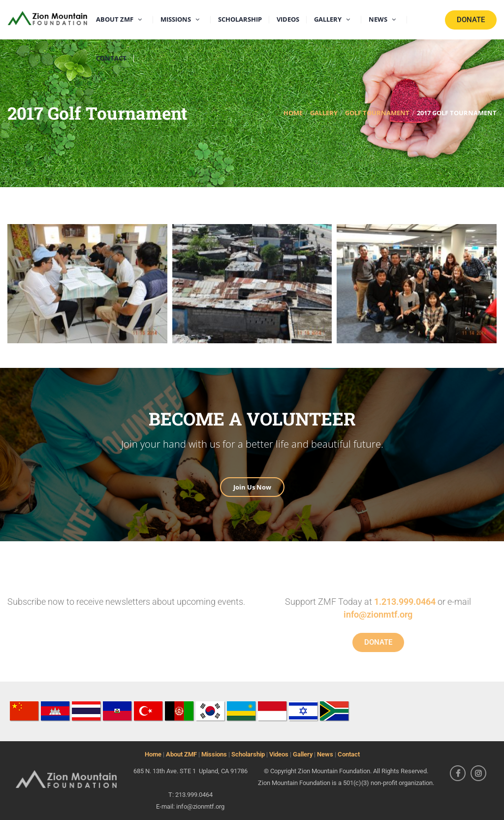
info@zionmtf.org (378, 614)
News (325, 754)
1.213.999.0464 (405, 602)
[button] (87, 284)
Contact (349, 754)
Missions (214, 754)
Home (153, 754)
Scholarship (248, 754)
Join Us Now (252, 487)
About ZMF (181, 754)
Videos (279, 754)
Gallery (303, 754)
